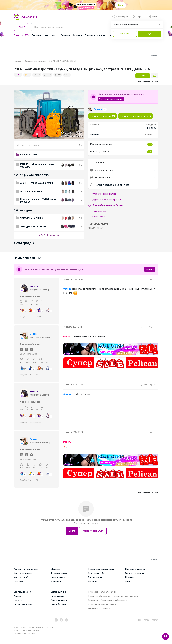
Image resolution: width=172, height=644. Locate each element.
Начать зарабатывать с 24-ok (102, 592)
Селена (34, 334)
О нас (128, 581)
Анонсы (101, 35)
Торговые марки (59, 573)
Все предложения (41, 35)
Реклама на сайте (97, 573)
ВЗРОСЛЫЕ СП (69, 61)
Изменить (125, 34)
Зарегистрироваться (93, 531)
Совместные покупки (35, 61)
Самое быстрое (58, 604)
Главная (18, 61)
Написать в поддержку (136, 569)
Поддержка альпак (23, 604)
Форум (138, 17)
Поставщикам (95, 577)
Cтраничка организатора (102, 194)
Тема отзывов (97, 211)
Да (149, 34)
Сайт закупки (97, 217)
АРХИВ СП (54, 61)
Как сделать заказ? (23, 573)
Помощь (129, 577)
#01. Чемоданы (23, 210)
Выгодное (77, 35)
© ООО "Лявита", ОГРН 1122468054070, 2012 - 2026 (33, 627)
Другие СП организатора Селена (106, 200)
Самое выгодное (59, 592)
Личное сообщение (30, 297)
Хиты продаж (57, 596)
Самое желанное (59, 600)
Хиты (55, 35)
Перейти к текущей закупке (111, 99)
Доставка (18, 581)
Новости (18, 600)
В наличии (90, 35)
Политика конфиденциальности (26, 630)
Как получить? (21, 577)
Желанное (65, 35)
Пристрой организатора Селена (105, 205)
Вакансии (93, 581)
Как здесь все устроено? (26, 569)
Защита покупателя (134, 573)
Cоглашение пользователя (24, 634)
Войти (152, 17)
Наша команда (58, 577)
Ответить (143, 76)
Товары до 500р (22, 35)
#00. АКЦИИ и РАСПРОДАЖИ (32, 175)
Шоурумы (56, 569)
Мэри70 (34, 286)
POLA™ (100, 228)
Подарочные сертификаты (101, 569)
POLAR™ (92, 228)
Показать (150, 269)
